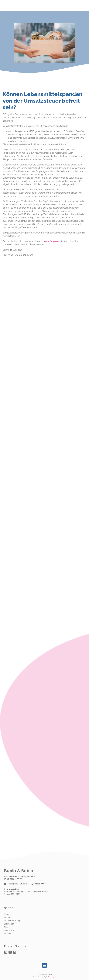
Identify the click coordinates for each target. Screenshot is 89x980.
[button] (44, 965)
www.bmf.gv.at (52, 241)
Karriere (8, 917)
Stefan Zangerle (51, 977)
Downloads (9, 930)
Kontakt (8, 934)
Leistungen (9, 924)
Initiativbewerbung (12, 921)
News (7, 927)
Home (7, 914)
